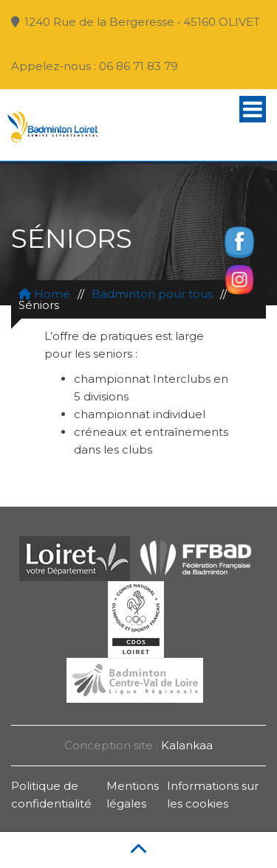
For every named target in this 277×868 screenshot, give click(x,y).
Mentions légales (133, 795)
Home (44, 294)
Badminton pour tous (152, 294)
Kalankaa (187, 745)
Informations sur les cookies (213, 795)
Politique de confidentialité (51, 795)
